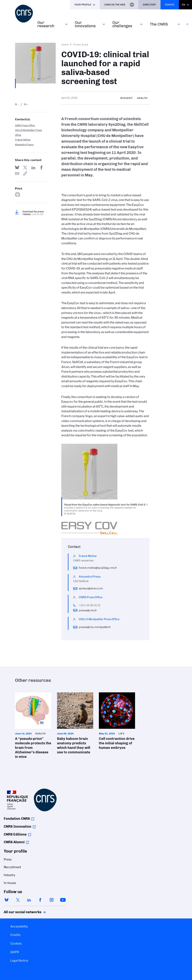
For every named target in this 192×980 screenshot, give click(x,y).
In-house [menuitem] (10, 883)
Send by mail (17, 174)
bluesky (7, 900)
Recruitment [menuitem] (12, 867)
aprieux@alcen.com (91, 588)
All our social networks (19, 912)
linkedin (29, 900)
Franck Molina (23, 140)
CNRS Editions (15, 834)
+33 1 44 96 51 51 (90, 605)
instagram (52, 900)
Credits (15, 935)
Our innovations (85, 24)
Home (65, 44)
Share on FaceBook (41, 168)
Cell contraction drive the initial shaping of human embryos (117, 722)
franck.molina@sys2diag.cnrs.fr (98, 568)
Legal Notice (19, 961)
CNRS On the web (115, 5)
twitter (18, 900)
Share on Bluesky (17, 168)
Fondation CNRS (17, 819)
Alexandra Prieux (24, 145)
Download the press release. (33, 213)
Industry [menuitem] (9, 875)
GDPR (15, 952)
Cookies (16, 944)
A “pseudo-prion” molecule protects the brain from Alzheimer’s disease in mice (33, 727)
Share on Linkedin (33, 168)
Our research (46, 24)
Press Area (81, 44)
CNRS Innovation (18, 827)
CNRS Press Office (25, 125)
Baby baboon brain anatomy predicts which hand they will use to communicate (75, 724)
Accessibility (19, 926)
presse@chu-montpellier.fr (95, 627)
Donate (170, 5)
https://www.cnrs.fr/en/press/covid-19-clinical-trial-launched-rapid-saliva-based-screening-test (25, 174)
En (183, 5)
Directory (149, 5)
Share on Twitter (25, 168)
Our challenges (122, 24)
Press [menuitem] (8, 859)
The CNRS (159, 24)
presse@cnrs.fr (88, 610)
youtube (63, 900)
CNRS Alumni (14, 842)
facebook (40, 900)
